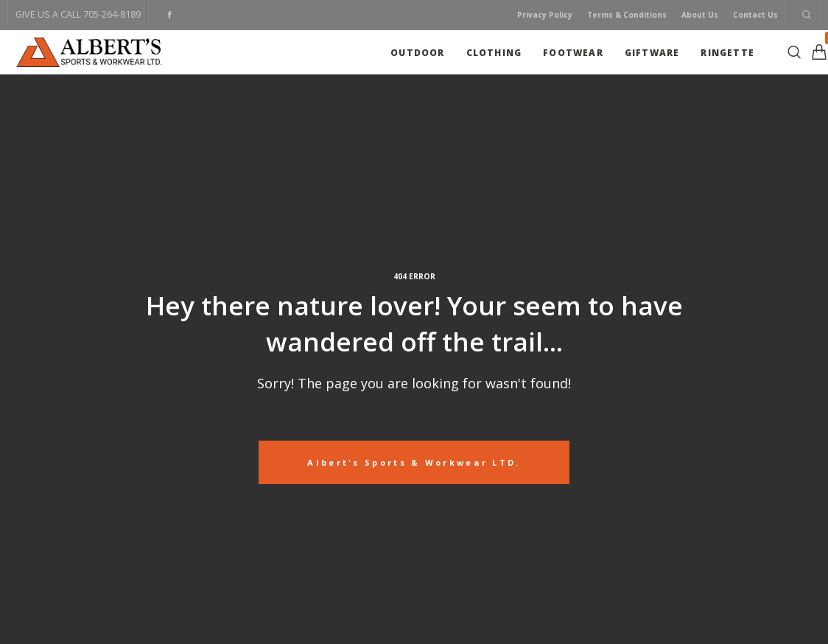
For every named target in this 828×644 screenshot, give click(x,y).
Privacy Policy (545, 15)
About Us (700, 15)
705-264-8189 (112, 14)
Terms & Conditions (627, 15)
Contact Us (755, 15)
